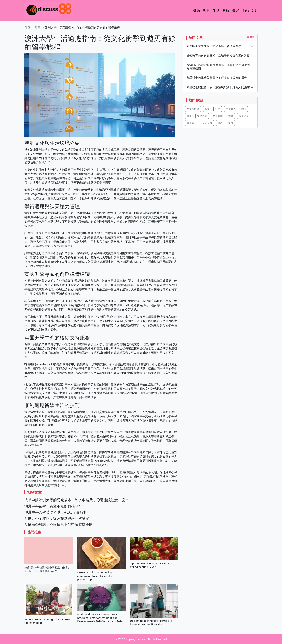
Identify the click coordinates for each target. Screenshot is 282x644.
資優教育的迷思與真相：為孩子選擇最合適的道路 (218, 56)
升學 (218, 109)
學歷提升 (202, 116)
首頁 (27, 27)
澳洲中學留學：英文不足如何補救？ (53, 506)
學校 (231, 123)
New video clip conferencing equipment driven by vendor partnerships (95, 576)
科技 (226, 10)
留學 (207, 109)
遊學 (189, 116)
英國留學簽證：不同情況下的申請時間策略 (59, 524)
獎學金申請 (193, 109)
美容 (236, 10)
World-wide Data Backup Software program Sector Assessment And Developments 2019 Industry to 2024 (100, 618)
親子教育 (192, 123)
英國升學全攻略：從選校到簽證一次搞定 (57, 518)
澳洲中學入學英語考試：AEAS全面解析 (56, 512)
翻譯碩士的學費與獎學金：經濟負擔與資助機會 (217, 78)
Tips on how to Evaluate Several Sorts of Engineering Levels (153, 565)
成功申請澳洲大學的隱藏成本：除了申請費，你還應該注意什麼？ (77, 500)
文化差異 (231, 109)
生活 (216, 10)
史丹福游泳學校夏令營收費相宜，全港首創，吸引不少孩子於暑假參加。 (47, 569)
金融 (245, 10)
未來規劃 (218, 116)
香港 (231, 116)
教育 (206, 10)
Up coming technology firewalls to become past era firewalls (151, 622)
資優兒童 (244, 116)
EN (254, 10)
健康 (197, 10)
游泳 (220, 123)
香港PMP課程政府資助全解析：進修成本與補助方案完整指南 (218, 67)
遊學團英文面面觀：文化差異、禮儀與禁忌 (214, 46)
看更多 (251, 37)
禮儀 (244, 109)
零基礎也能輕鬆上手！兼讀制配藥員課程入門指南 (218, 87)
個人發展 (207, 123)
